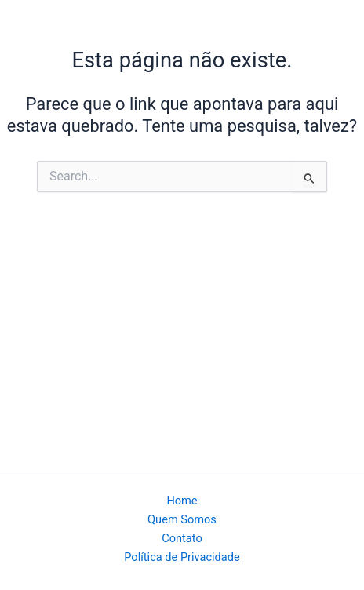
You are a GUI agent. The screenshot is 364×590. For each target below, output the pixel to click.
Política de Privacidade (182, 557)
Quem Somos (182, 519)
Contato (182, 538)
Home (182, 501)
